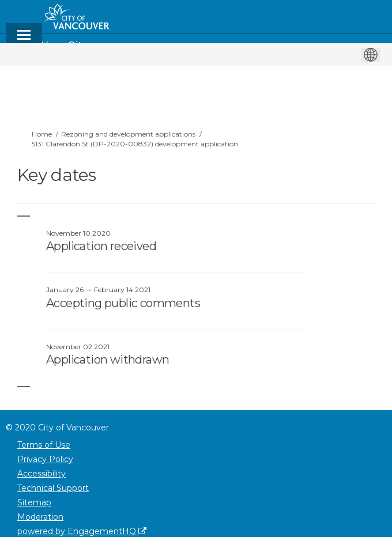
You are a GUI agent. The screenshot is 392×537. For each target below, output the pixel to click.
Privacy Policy (45, 459)
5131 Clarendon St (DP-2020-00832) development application (135, 144)
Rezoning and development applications (128, 134)
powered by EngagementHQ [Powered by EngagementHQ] (82, 531)
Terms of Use (44, 445)
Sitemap (34, 502)
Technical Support (53, 488)
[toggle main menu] (24, 40)
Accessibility (42, 474)
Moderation (40, 517)
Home (42, 134)
